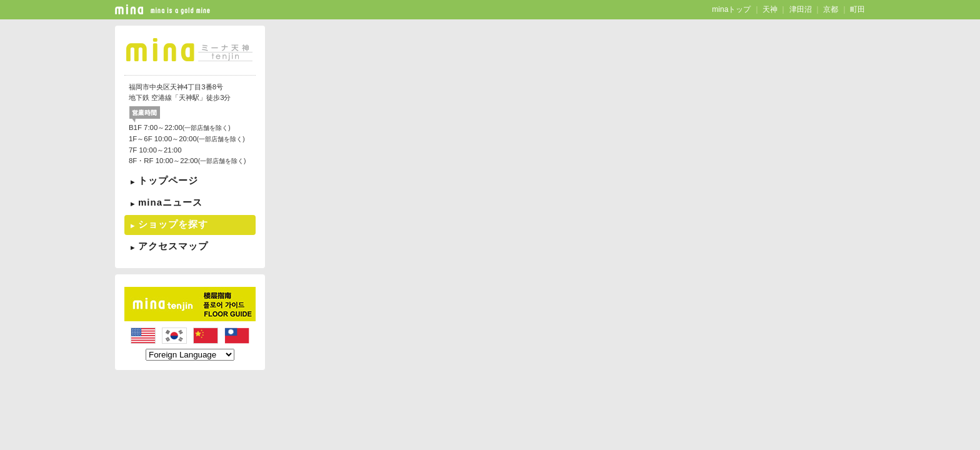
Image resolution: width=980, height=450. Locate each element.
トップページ (168, 180)
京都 (831, 9)
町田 (857, 9)
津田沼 (801, 9)
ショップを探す (173, 224)
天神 (770, 9)
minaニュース (170, 202)
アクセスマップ (173, 246)
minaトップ (731, 9)
